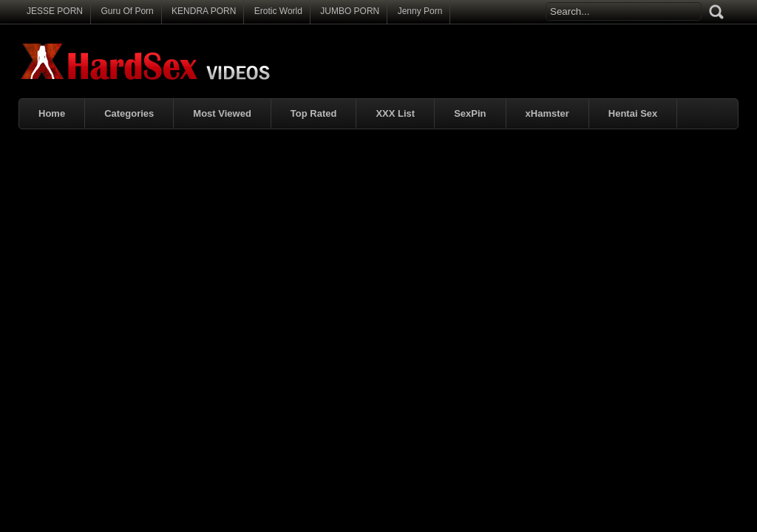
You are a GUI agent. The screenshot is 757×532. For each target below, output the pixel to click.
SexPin (470, 113)
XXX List (395, 113)
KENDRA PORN (204, 11)
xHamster (547, 113)
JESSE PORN (55, 11)
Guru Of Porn (127, 11)
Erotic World (278, 11)
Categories (129, 113)
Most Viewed (222, 113)
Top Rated (314, 113)
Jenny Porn (420, 11)
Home (52, 113)
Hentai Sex (633, 113)
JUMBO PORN (350, 11)
